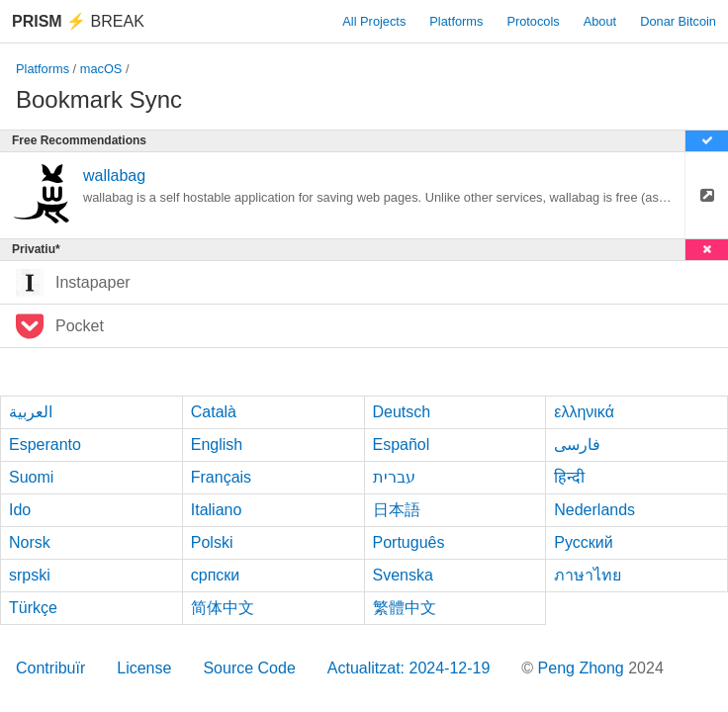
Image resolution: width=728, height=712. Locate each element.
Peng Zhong (584, 668)
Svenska (403, 575)
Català (214, 412)
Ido (20, 510)
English (217, 445)
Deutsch (402, 412)
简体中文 (223, 608)
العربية (31, 412)
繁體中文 (405, 608)
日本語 (397, 510)
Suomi (31, 477)
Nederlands (594, 510)
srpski (30, 575)
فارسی (577, 445)
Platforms (456, 21)
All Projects (374, 21)
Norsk (30, 542)
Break (78, 21)
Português (409, 542)
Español (402, 445)
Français (221, 477)
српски (216, 575)
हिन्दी (569, 477)
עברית (394, 477)
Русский (583, 542)
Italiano (217, 510)
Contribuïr (50, 668)
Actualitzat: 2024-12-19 (409, 668)
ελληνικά (584, 412)
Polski (212, 542)
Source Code (249, 668)
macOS (101, 69)
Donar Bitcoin (678, 21)
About (600, 21)
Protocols (533, 21)
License (144, 668)
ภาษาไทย (588, 575)
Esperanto (45, 445)
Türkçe (33, 608)
